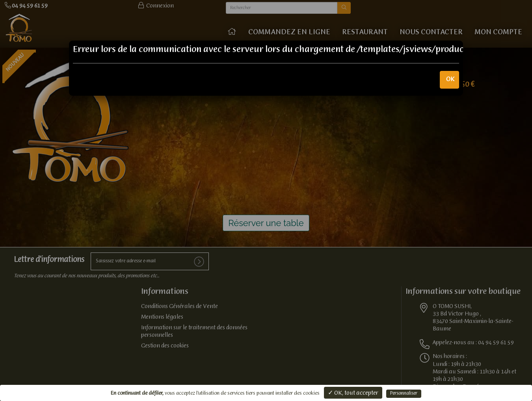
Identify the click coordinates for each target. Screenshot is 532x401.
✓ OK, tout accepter (353, 393)
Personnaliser (404, 394)
